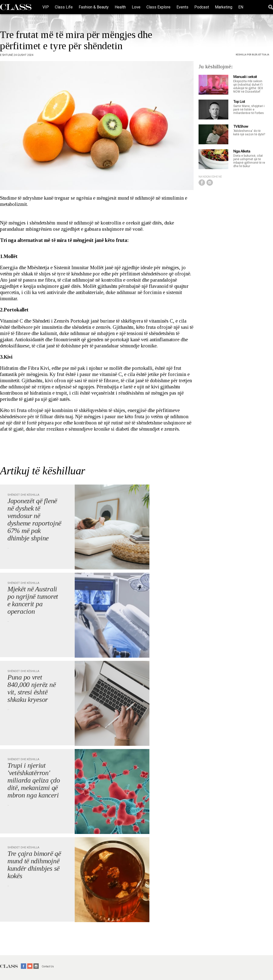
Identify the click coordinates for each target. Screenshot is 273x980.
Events (182, 7)
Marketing (224, 7)
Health (120, 7)
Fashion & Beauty (94, 7)
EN (241, 7)
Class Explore (158, 7)
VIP (46, 7)
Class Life (64, 7)
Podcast (202, 7)
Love (136, 7)
